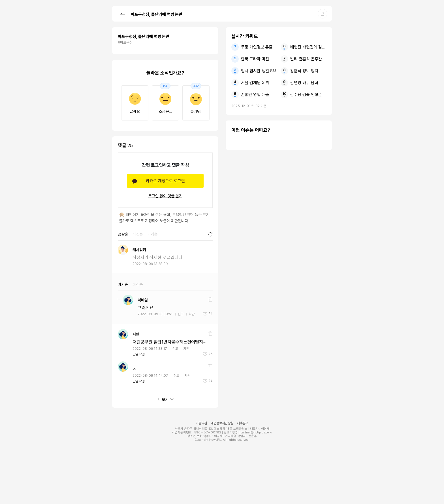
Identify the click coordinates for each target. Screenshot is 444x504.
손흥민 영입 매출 (255, 95)
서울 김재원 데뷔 (255, 83)
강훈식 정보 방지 (304, 71)
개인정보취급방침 (222, 423)
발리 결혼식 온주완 (306, 59)
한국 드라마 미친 (255, 59)
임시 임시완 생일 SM (259, 71)
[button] (122, 13)
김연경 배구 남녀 (304, 83)
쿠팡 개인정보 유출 (257, 47)
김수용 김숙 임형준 (306, 95)
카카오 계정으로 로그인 (165, 181)
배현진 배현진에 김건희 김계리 (308, 47)
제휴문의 (243, 423)
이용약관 (201, 423)
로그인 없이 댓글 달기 (165, 196)
